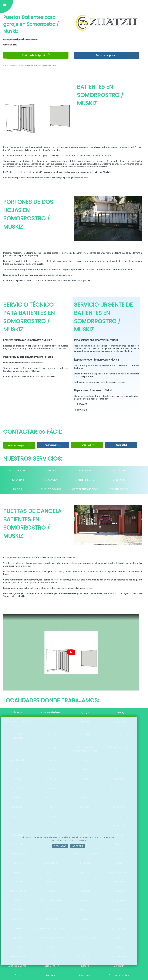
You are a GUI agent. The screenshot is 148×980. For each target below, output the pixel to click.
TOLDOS (17, 489)
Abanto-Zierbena (51, 712)
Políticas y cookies (119, 975)
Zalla (17, 975)
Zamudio (51, 975)
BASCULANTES (17, 470)
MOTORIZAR (17, 480)
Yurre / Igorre (51, 966)
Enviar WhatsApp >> (36, 55)
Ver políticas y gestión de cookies (69, 840)
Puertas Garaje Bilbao (11, 66)
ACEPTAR (78, 846)
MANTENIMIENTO (85, 480)
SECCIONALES (119, 470)
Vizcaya (17, 712)
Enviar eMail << (87, 445)
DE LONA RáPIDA (119, 489)
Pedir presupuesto (107, 55)
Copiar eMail (121, 445)
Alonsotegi (119, 712)
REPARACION (51, 480)
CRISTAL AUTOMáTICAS (85, 489)
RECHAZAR (60, 846)
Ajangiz (85, 712)
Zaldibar (119, 966)
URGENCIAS (119, 480)
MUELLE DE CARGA (51, 489)
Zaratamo (85, 975)
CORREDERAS (51, 470)
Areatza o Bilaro (17, 966)
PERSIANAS (85, 470)
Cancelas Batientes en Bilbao (30, 66)
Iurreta (85, 966)
